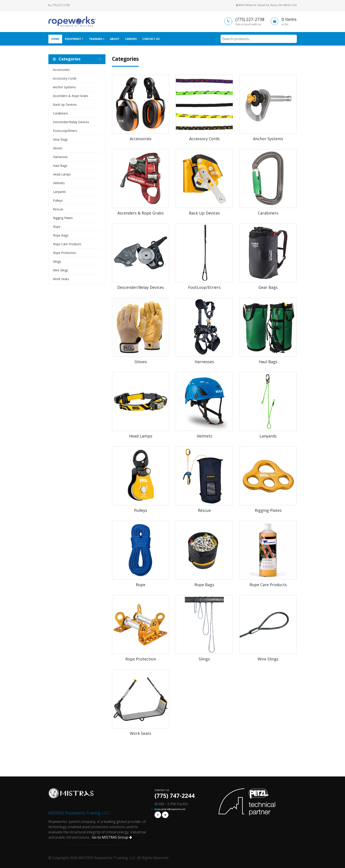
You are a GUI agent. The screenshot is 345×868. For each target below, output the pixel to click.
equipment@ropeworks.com (171, 809)
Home (55, 39)
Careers (131, 39)
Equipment (74, 39)
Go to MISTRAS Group (112, 837)
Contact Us (151, 39)
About (115, 39)
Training (97, 39)
